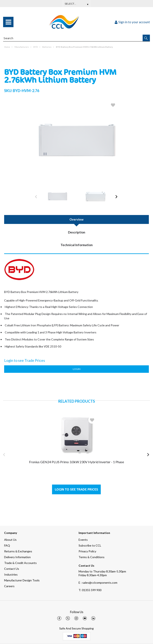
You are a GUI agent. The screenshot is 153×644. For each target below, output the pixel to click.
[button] (146, 38)
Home (7, 47)
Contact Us (12, 569)
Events (83, 540)
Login (77, 369)
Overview (76, 219)
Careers (9, 586)
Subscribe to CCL (90, 545)
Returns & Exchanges (18, 551)
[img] (59, 618)
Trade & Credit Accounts (20, 563)
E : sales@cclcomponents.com (98, 583)
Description (77, 232)
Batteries (47, 47)
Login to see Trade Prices (76, 489)
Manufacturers (22, 47)
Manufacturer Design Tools (22, 580)
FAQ (7, 545)
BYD (36, 47)
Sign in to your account (132, 22)
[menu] (8, 22)
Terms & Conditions (92, 557)
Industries (11, 574)
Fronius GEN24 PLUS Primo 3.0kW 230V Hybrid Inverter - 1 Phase (76, 462)
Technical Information (77, 245)
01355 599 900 (90, 590)
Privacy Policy (87, 551)
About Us (10, 540)
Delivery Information (17, 557)
